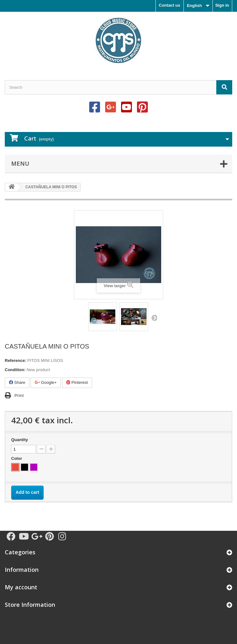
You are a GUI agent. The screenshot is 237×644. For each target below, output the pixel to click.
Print (19, 395)
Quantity (20, 440)
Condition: (15, 370)
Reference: (15, 360)
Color (17, 458)
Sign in (222, 5)
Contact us (170, 5)
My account (21, 587)
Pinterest (77, 382)
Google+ (46, 382)
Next (154, 318)
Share (17, 382)
